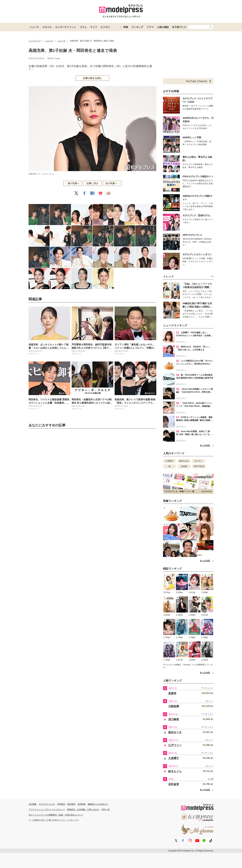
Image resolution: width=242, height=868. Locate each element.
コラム (83, 27)
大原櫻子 (170, 461)
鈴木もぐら (175, 771)
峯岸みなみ (184, 461)
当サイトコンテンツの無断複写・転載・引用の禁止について (56, 815)
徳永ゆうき (175, 732)
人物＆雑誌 (163, 27)
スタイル (47, 27)
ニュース (34, 27)
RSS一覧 (106, 810)
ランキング (137, 27)
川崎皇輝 (174, 706)
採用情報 (82, 804)
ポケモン (198, 461)
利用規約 (61, 804)
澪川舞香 (174, 719)
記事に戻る (92, 183)
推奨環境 (71, 804)
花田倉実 (174, 784)
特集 (126, 27)
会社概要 (33, 804)
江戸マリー (175, 745)
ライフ (94, 27)
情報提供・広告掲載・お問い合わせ (83, 810)
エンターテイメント (66, 27)
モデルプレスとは (47, 804)
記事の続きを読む (92, 78)
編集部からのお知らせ (98, 804)
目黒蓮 (184, 466)
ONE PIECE (199, 466)
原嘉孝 (172, 693)
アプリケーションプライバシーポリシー (47, 810)
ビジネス (105, 27)
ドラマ (150, 27)
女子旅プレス (179, 27)
